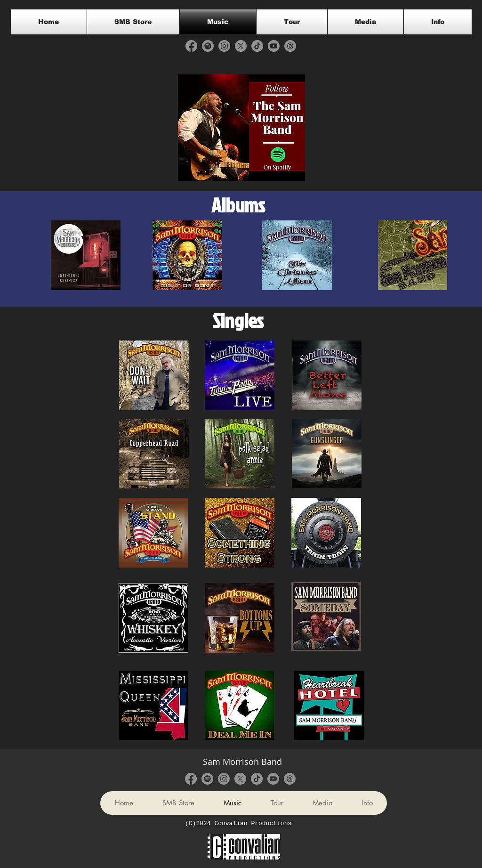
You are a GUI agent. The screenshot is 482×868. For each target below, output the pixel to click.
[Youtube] (274, 46)
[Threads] (290, 46)
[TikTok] (257, 46)
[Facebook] (191, 46)
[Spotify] (208, 46)
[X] (241, 46)
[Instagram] (224, 46)
